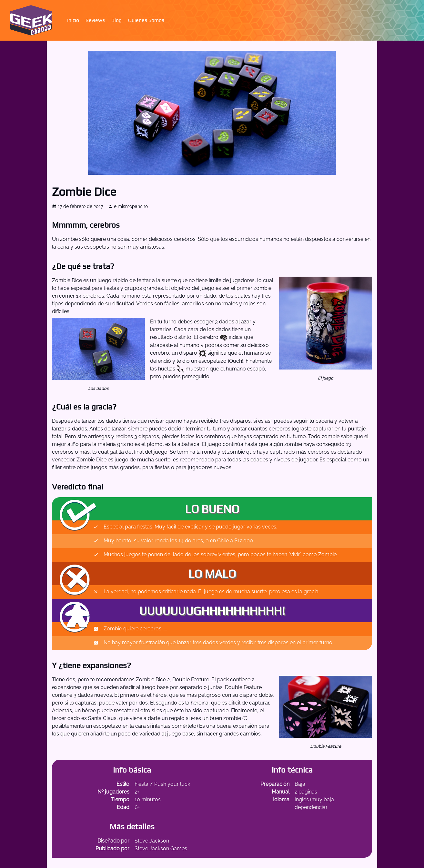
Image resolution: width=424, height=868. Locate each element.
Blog (116, 20)
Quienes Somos (146, 20)
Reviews (95, 20)
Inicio (73, 20)
